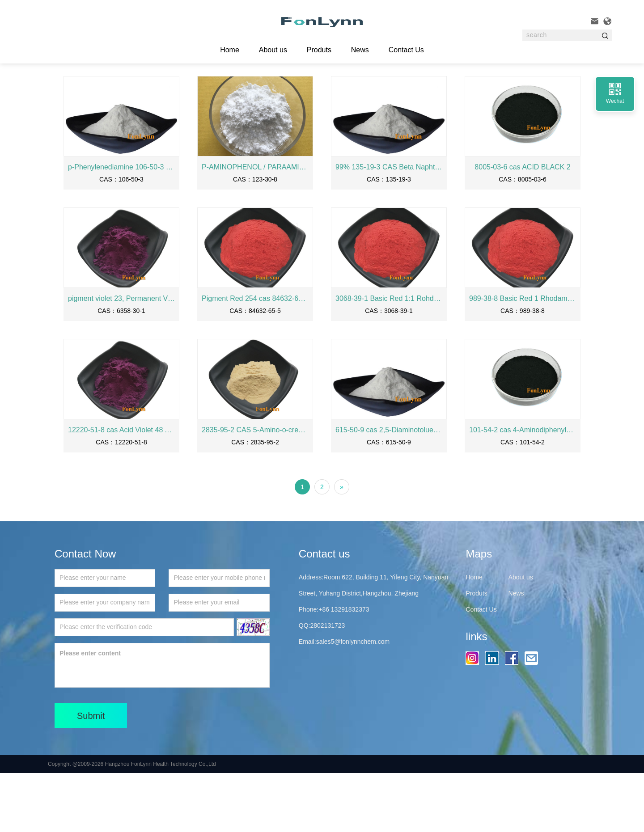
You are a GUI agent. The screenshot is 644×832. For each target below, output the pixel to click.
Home (107, 89)
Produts (319, 50)
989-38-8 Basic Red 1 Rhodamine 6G (523, 357)
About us (273, 50)
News (360, 50)
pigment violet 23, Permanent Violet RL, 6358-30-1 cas (121, 357)
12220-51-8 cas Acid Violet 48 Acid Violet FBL (121, 489)
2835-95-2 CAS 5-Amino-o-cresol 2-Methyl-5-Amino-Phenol (255, 489)
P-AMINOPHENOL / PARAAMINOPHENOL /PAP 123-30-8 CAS (255, 226)
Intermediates (167, 89)
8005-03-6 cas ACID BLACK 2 (522, 226)
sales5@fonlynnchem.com (353, 701)
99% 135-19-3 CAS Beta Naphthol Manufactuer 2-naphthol (389, 226)
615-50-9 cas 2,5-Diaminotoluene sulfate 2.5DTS (389, 489)
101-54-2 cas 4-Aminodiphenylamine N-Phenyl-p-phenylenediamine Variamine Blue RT (523, 489)
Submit (91, 775)
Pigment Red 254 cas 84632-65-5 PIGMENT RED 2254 (255, 357)
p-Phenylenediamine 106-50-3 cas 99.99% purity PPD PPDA (121, 226)
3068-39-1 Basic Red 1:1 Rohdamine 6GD (389, 357)
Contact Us (406, 50)
